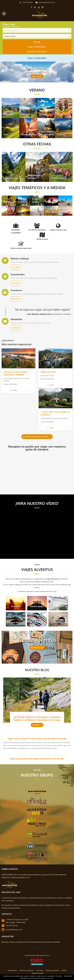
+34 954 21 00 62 (12, 926)
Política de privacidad (52, 970)
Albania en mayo (48, 372)
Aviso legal (40, 970)
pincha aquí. (50, 978)
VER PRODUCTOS (37, 648)
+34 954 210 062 (27, 2)
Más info (16, 267)
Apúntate (16, 328)
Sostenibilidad (12, 970)
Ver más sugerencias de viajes (37, 437)
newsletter (19, 942)
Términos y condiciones (27, 970)
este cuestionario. (8, 901)
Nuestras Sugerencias (37, 52)
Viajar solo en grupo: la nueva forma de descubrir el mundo (37, 739)
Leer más (37, 725)
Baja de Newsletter (38, 973)
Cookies (64, 970)
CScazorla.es (46, 955)
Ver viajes (37, 76)
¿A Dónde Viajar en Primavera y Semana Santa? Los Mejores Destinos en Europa (37, 718)
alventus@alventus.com (47, 2)
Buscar (37, 42)
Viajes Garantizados (37, 47)
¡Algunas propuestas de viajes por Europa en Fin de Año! (37, 759)
